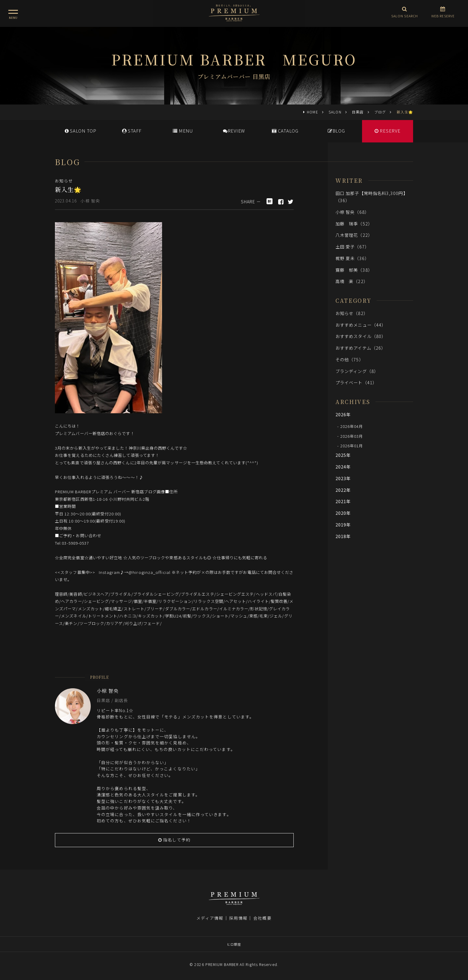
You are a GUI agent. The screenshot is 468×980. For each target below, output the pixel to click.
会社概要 (262, 918)
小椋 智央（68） (352, 212)
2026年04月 (352, 426)
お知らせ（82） (352, 313)
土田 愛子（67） (352, 246)
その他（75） (350, 359)
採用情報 (238, 918)
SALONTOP (81, 131)
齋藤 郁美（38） (354, 270)
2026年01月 (352, 446)
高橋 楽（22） (352, 281)
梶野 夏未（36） (352, 258)
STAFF (132, 131)
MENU (183, 131)
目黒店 (358, 112)
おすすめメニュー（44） (361, 325)
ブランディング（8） (357, 371)
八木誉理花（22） (354, 235)
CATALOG (285, 131)
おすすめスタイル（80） (361, 336)
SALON (335, 112)
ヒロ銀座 (234, 944)
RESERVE (388, 131)
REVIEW (234, 131)
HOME (312, 112)
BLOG (336, 131)
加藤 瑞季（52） (354, 224)
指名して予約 (174, 840)
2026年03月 (352, 436)
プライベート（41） (356, 382)
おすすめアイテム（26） (361, 348)
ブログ (380, 112)
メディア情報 (210, 918)
